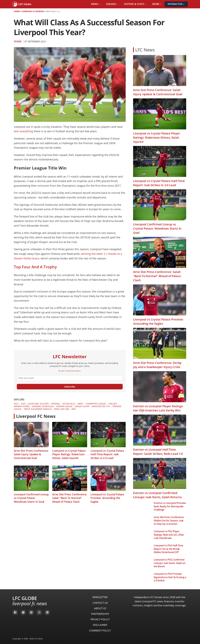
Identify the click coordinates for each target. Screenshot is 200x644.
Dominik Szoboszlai (43, 406)
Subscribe (70, 387)
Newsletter (100, 597)
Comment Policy (100, 631)
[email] (70, 378)
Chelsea (113, 404)
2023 (23, 404)
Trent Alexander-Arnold (38, 409)
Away (80, 404)
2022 (16, 404)
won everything (23, 131)
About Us (100, 608)
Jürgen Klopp (82, 406)
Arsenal (56, 404)
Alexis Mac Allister (38, 404)
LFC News (145, 50)
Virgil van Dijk (62, 409)
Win (74, 409)
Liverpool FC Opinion (33, 11)
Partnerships (100, 614)
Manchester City (101, 406)
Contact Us (100, 603)
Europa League (64, 406)
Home (17, 11)
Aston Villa (69, 404)
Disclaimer (100, 625)
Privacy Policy (100, 619)
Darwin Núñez (22, 406)
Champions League (96, 404)
